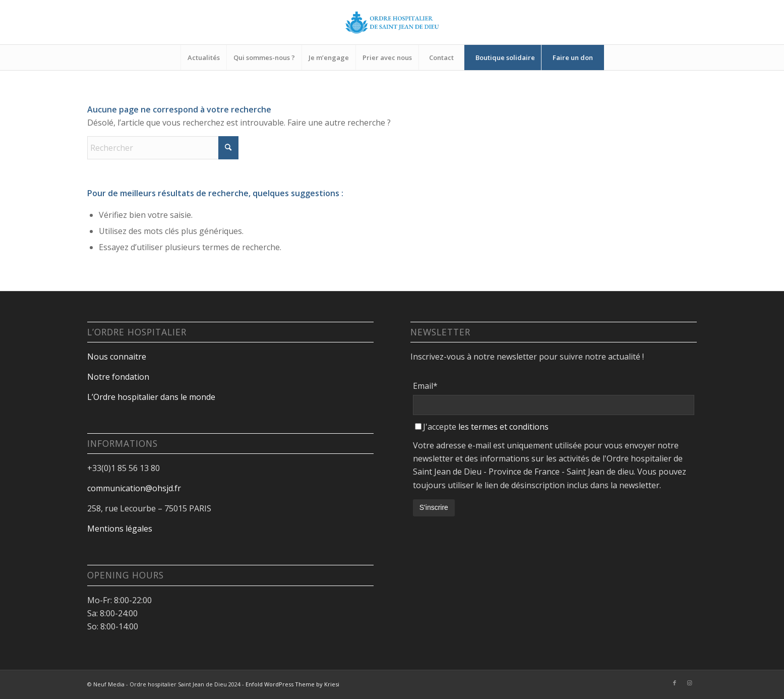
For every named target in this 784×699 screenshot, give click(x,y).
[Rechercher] (163, 148)
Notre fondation (119, 377)
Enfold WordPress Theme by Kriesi (292, 684)
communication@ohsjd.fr (134, 488)
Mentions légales (120, 529)
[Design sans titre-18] (392, 22)
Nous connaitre (117, 357)
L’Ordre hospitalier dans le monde (151, 397)
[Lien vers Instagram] (690, 683)
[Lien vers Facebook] (675, 683)
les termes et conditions (503, 427)
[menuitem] (203, 57)
